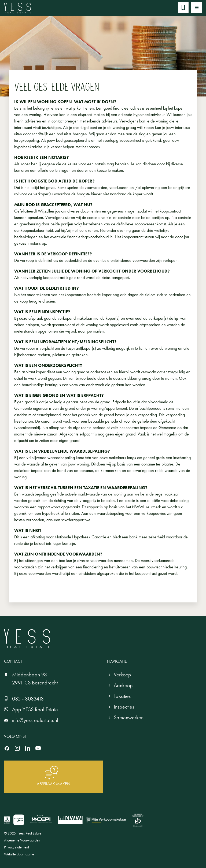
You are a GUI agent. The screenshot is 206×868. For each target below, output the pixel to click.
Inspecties (124, 707)
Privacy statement (16, 847)
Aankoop (123, 685)
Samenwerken (129, 717)
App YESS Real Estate (35, 709)
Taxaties (122, 696)
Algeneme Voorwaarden (22, 840)
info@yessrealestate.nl (35, 720)
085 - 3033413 (28, 699)
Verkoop (122, 675)
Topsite (29, 854)
